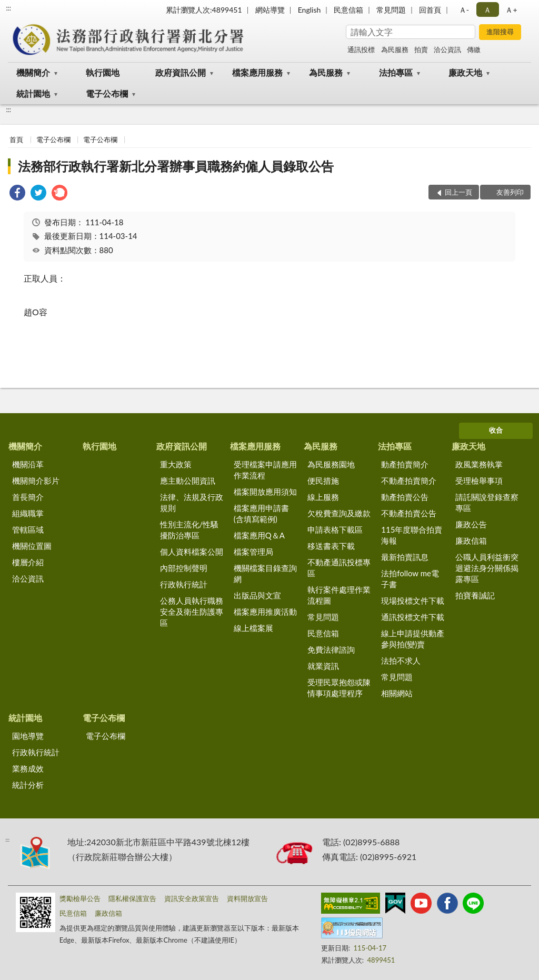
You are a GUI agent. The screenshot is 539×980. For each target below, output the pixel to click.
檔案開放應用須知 (265, 492)
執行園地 (103, 72)
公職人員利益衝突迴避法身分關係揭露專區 (487, 568)
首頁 (16, 139)
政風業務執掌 (479, 464)
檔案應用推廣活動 (265, 612)
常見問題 (391, 10)
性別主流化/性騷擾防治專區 (189, 530)
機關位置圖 (32, 546)
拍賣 (421, 49)
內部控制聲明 (184, 568)
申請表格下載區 (335, 529)
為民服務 (395, 49)
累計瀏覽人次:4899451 (204, 10)
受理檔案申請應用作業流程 (265, 470)
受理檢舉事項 (479, 481)
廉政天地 (465, 72)
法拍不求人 (401, 661)
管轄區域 (28, 529)
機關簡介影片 (36, 481)
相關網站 (397, 693)
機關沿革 (28, 464)
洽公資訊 (447, 49)
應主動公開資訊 (188, 481)
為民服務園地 (331, 464)
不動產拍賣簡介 (409, 481)
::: (8, 8)
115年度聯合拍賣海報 (412, 535)
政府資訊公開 (181, 72)
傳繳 (474, 49)
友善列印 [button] (510, 192)
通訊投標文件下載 (413, 617)
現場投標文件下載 (413, 601)
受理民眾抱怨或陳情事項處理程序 (339, 688)
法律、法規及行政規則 (192, 502)
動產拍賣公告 (405, 497)
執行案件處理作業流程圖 (339, 595)
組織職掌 (28, 513)
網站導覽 (270, 10)
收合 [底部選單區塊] (496, 430)
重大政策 (176, 464)
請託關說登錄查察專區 (487, 502)
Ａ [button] (487, 10)
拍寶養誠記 (475, 595)
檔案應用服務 (257, 72)
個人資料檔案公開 (192, 552)
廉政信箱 (471, 541)
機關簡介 (33, 72)
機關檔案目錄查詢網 (265, 573)
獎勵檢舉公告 (80, 898)
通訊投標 (361, 49)
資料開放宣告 (247, 898)
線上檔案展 (253, 628)
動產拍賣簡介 (405, 464)
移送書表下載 (331, 546)
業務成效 (28, 768)
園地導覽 (28, 736)
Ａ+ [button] (511, 10)
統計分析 (28, 785)
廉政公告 (471, 524)
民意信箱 (348, 10)
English (310, 10)
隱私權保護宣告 (132, 898)
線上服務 (323, 497)
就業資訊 (323, 666)
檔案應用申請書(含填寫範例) (261, 513)
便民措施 (323, 481)
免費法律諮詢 (331, 649)
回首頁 (430, 10)
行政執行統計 (184, 584)
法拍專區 (396, 72)
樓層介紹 (28, 562)
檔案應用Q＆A (259, 535)
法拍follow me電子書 (410, 579)
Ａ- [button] (464, 10)
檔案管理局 (253, 552)
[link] (17, 194)
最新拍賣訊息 (405, 557)
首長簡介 (28, 497)
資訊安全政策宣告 (192, 898)
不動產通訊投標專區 (339, 568)
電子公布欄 (107, 93)
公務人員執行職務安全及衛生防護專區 (192, 612)
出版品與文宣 (257, 595)
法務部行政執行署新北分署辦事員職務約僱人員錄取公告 (176, 166)
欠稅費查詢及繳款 (339, 513)
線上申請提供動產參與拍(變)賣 (413, 639)
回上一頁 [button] (458, 192)
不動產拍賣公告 (409, 513)
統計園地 (33, 93)
